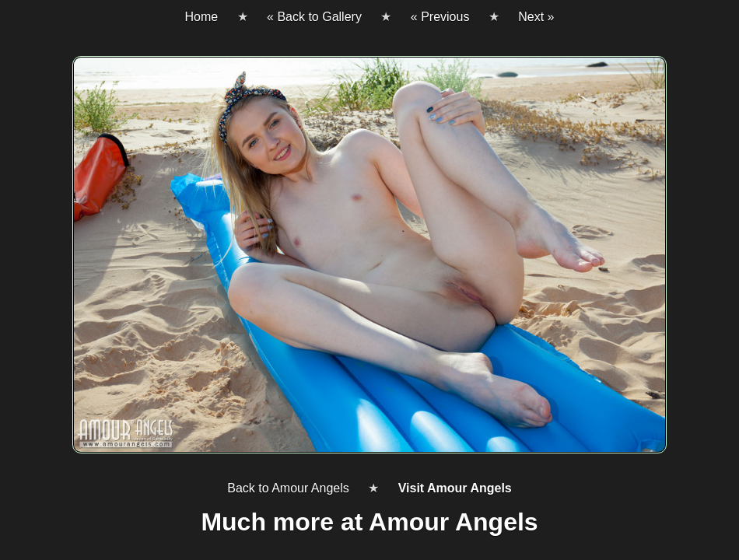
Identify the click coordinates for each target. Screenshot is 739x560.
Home (201, 17)
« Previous (440, 17)
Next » (536, 17)
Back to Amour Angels (288, 488)
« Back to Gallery (314, 17)
